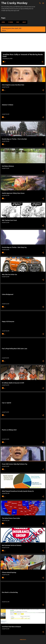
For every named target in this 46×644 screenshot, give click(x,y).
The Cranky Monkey (14, 3)
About (24, 22)
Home (3, 22)
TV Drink (10, 22)
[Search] (40, 3)
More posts (23, 640)
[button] (43, 62)
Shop (17, 22)
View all (4, 30)
